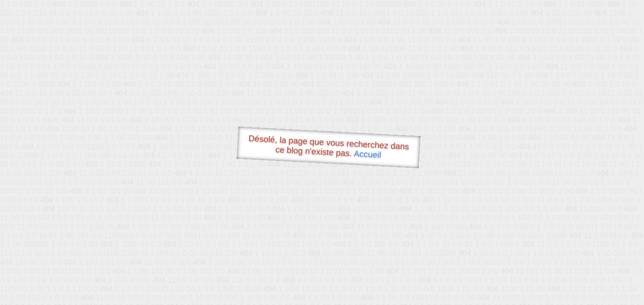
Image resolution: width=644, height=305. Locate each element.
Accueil (368, 154)
